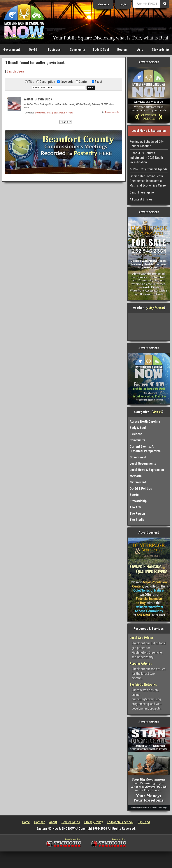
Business (54, 49)
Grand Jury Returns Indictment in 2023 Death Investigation (146, 158)
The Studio (137, 520)
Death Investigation (143, 192)
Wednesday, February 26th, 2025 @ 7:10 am (54, 113)
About (53, 822)
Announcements (112, 112)
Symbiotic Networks (143, 685)
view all (157, 412)
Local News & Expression (147, 470)
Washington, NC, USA (149, 327)
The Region (137, 513)
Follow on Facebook (120, 822)
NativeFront (138, 482)
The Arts (136, 507)
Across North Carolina (145, 421)
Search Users (16, 71)
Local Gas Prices (141, 638)
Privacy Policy (94, 822)
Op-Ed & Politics (141, 488)
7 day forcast (155, 308)
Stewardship (160, 49)
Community (77, 49)
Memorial (136, 476)
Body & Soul (101, 49)
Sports (134, 495)
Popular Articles (141, 663)
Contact (40, 822)
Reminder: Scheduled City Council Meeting (147, 144)
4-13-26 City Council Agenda (149, 169)
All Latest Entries (141, 199)
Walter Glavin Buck (38, 99)
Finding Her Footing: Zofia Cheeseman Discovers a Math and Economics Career (148, 181)
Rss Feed (144, 822)
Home (26, 822)
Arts (140, 49)
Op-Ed (33, 49)
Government (12, 49)
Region (122, 49)
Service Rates (71, 822)
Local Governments (143, 463)
